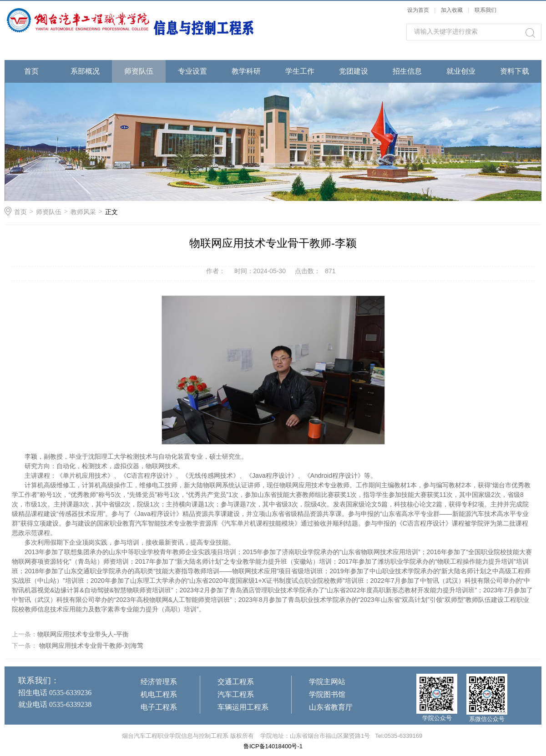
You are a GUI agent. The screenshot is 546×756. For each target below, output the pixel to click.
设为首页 (418, 10)
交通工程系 (236, 682)
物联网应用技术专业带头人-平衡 (83, 634)
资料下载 (515, 71)
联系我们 (485, 10)
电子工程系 (159, 707)
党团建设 (354, 71)
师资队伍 (139, 71)
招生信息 (407, 71)
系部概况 (85, 71)
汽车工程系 (236, 694)
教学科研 (246, 71)
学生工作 (300, 71)
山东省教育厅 (331, 707)
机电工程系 (159, 694)
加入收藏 (452, 10)
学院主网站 (327, 682)
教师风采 (83, 212)
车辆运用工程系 (243, 707)
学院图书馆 (327, 694)
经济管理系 (159, 682)
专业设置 (192, 71)
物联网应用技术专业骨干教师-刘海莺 (90, 646)
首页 (31, 71)
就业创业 (461, 71)
